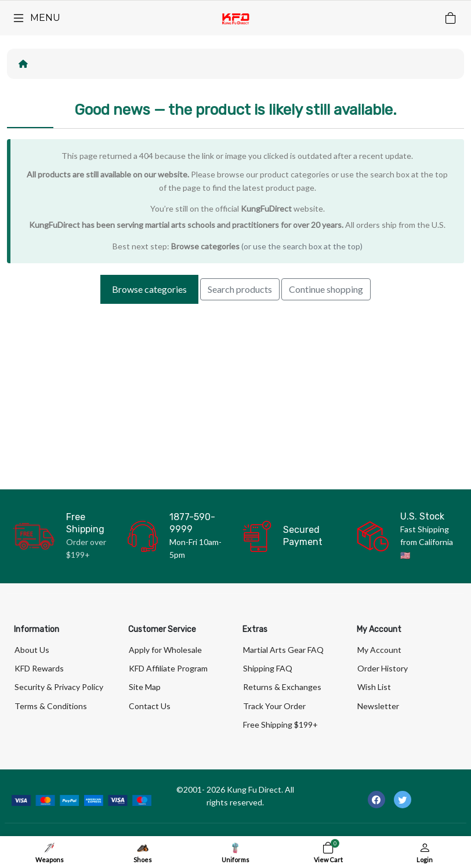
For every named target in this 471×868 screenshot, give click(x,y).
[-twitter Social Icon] (403, 800)
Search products (240, 289)
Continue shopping (326, 289)
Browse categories (205, 246)
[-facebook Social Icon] (376, 800)
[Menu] (36, 18)
